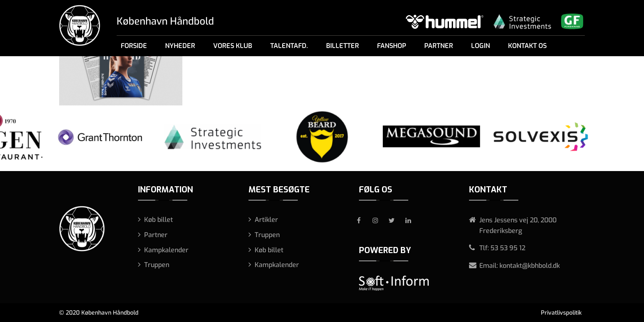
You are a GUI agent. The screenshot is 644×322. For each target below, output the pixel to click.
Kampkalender (166, 250)
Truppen (157, 265)
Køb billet (159, 220)
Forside (134, 46)
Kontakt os (527, 46)
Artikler (266, 220)
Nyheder (180, 46)
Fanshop (392, 46)
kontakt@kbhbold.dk (530, 266)
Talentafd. (289, 46)
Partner (439, 46)
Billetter (343, 46)
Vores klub (233, 46)
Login (481, 46)
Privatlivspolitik (561, 313)
